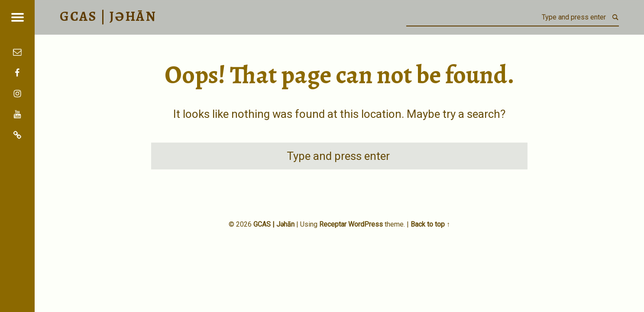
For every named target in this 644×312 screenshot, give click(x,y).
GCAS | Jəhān (274, 224)
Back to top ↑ (430, 224)
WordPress (366, 224)
